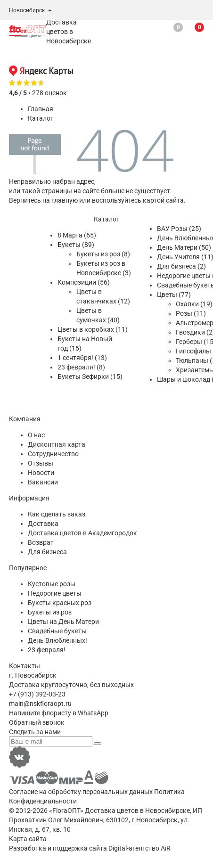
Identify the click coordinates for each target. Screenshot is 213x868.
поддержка (70, 848)
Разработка (28, 848)
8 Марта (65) (77, 235)
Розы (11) (191, 313)
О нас (36, 435)
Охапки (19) (194, 304)
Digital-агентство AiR (139, 848)
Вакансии (43, 482)
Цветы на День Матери (63, 622)
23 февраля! (47, 650)
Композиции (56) (84, 282)
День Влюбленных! (57, 640)
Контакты (25, 666)
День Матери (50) (184, 247)
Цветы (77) (174, 295)
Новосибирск (27, 10)
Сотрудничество (53, 454)
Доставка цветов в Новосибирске (137, 811)
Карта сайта (28, 839)
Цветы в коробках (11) (93, 329)
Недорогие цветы (55, 593)
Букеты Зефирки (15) (90, 377)
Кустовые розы (52, 584)
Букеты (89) (76, 245)
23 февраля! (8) (81, 367)
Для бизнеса (47, 552)
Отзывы (41, 463)
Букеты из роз (50, 612)
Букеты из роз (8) (103, 254)
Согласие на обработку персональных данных (81, 792)
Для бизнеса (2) (181, 266)
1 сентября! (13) (82, 358)
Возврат (41, 542)
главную (65, 200)
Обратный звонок (37, 722)
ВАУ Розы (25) (179, 229)
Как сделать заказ (57, 514)
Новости (41, 473)
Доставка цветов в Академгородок (82, 533)
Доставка (43, 524)
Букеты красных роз (60, 603)
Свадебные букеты (57, 631)
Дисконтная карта (57, 444)
